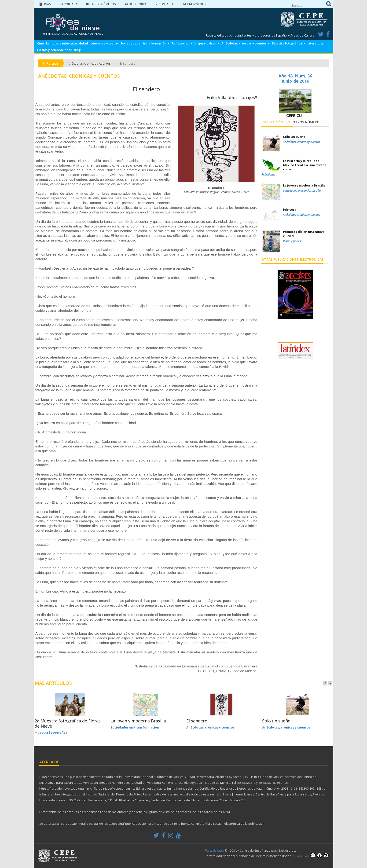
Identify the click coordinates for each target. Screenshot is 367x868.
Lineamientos (195, 4)
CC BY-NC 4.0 (310, 855)
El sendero (197, 721)
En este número (276, 122)
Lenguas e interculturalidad (67, 43)
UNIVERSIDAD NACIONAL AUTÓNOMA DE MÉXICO (73, 34)
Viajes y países (205, 43)
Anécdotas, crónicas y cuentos (244, 43)
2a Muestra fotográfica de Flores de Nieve (68, 723)
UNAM (46, 4)
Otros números (101, 4)
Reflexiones (180, 43)
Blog (77, 50)
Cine (40, 43)
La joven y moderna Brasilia (138, 721)
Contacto (165, 4)
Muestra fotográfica (287, 43)
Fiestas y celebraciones (54, 50)
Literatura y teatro (104, 43)
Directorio (135, 4)
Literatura (315, 43)
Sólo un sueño (276, 721)
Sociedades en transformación (143, 43)
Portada (69, 4)
